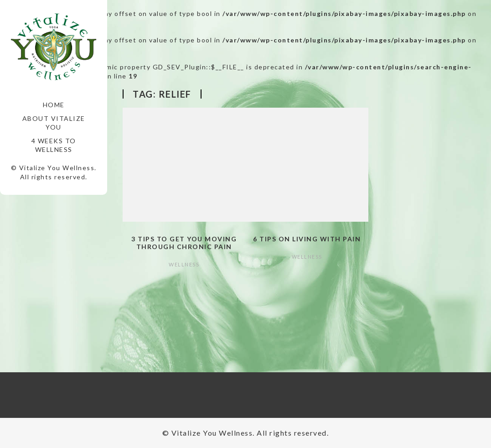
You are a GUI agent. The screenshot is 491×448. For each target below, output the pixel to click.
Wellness (184, 264)
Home (54, 105)
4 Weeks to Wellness (54, 145)
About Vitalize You (54, 123)
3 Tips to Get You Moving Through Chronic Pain (184, 243)
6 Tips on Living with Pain (307, 239)
